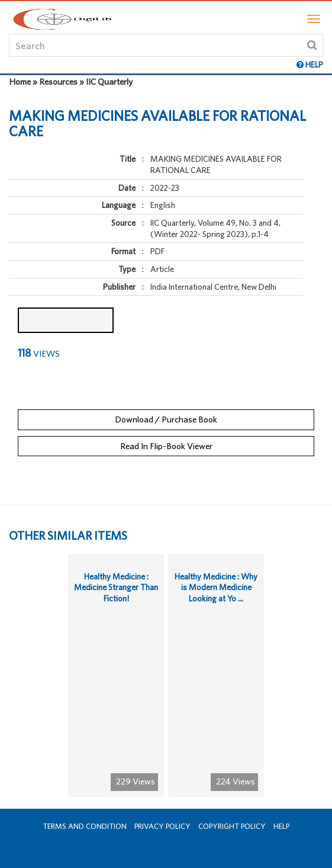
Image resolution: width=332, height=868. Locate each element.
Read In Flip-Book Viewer (166, 446)
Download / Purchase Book (166, 419)
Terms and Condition (85, 826)
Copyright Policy (232, 826)
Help (281, 826)
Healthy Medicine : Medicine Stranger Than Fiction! (116, 587)
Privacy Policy (162, 826)
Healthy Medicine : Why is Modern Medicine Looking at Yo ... (216, 587)
